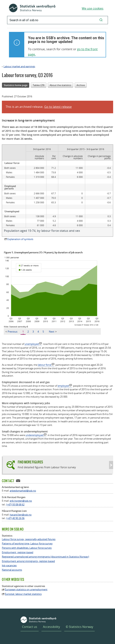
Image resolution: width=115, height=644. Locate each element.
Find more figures (30, 462)
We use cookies (93, 8)
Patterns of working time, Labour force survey (27, 544)
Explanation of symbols (20, 239)
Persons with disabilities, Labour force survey (27, 548)
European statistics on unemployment (26, 590)
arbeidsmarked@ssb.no (23, 491)
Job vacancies (9, 566)
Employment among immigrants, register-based (28, 561)
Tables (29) (39, 85)
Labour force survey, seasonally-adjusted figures (29, 539)
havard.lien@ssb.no (21, 515)
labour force (45, 365)
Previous (11, 332)
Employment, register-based (18, 552)
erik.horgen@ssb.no (21, 501)
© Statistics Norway (79, 627)
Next (53, 332)
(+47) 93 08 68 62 (15, 504)
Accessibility (51, 627)
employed (63, 386)
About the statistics (60, 85)
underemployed (35, 435)
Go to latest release (58, 107)
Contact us (30, 627)
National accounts (12, 570)
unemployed (32, 344)
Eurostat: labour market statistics (23, 594)
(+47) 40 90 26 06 (15, 518)
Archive (81, 85)
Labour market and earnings (19, 66)
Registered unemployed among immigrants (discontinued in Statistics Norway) (45, 557)
